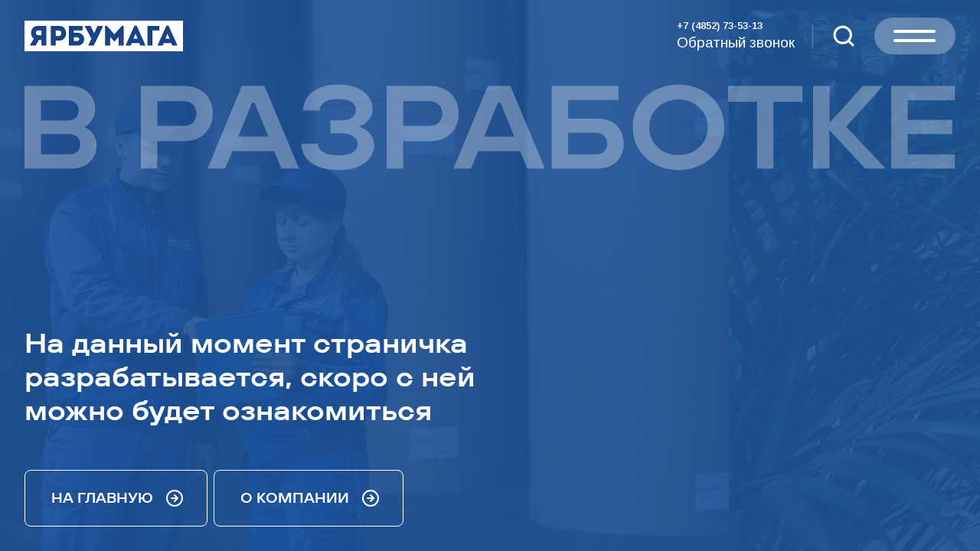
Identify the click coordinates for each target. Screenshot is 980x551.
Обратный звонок (736, 42)
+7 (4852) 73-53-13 (720, 26)
